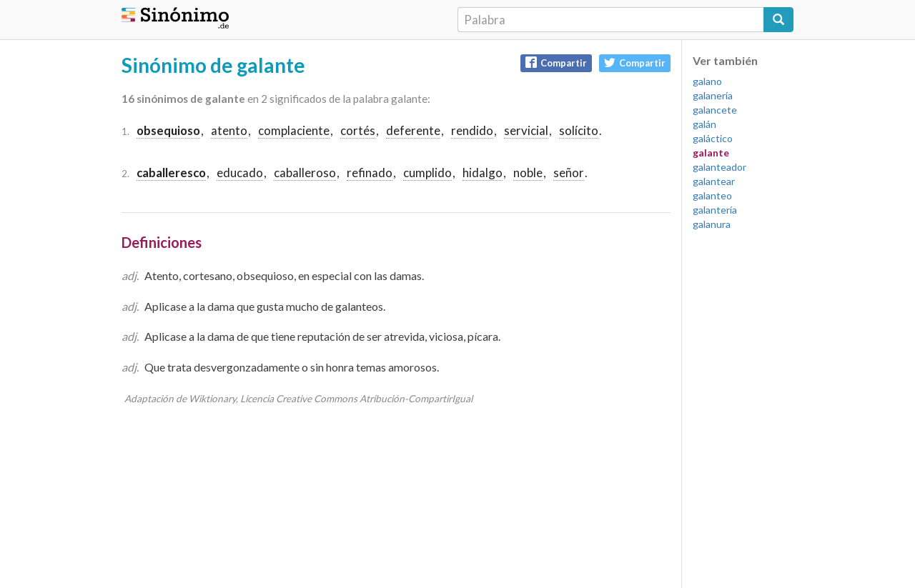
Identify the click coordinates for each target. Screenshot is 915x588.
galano (707, 81)
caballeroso (305, 173)
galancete (715, 110)
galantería (715, 210)
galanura (712, 224)
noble (528, 173)
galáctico (713, 138)
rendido (472, 130)
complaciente (294, 130)
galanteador (719, 167)
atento (229, 130)
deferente (413, 130)
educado (240, 173)
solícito (579, 130)
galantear (714, 181)
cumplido (427, 173)
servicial (526, 130)
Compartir (556, 63)
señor (569, 173)
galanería (713, 95)
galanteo (712, 195)
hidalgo (483, 173)
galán (704, 124)
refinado (370, 173)
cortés (358, 130)
